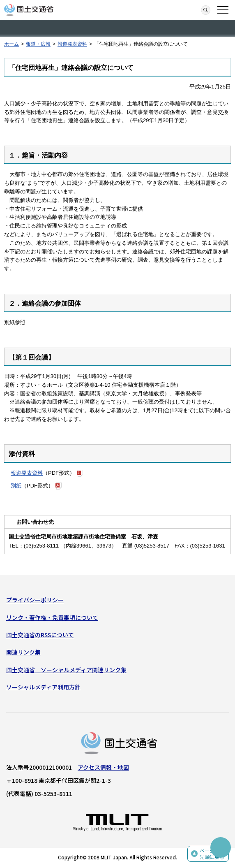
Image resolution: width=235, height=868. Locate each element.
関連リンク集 (23, 652)
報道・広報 (38, 44)
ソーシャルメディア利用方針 (43, 687)
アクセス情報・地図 (103, 767)
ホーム (12, 44)
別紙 (16, 486)
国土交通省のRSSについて (40, 635)
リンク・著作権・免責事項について (52, 617)
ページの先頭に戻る (212, 854)
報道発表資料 (72, 44)
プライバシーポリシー (35, 600)
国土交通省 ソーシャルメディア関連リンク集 (66, 670)
